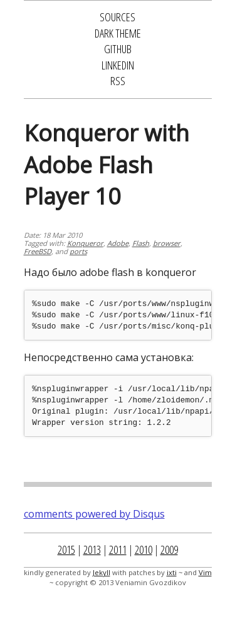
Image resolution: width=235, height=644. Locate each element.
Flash (141, 243)
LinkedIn (118, 65)
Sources (118, 17)
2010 (144, 549)
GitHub (118, 49)
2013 (92, 549)
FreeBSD (38, 251)
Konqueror (85, 243)
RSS (118, 81)
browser (167, 243)
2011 (118, 549)
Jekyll (102, 572)
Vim (205, 572)
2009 (169, 549)
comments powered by (94, 514)
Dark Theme (118, 33)
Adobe (118, 243)
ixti (172, 572)
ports (78, 251)
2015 (66, 549)
